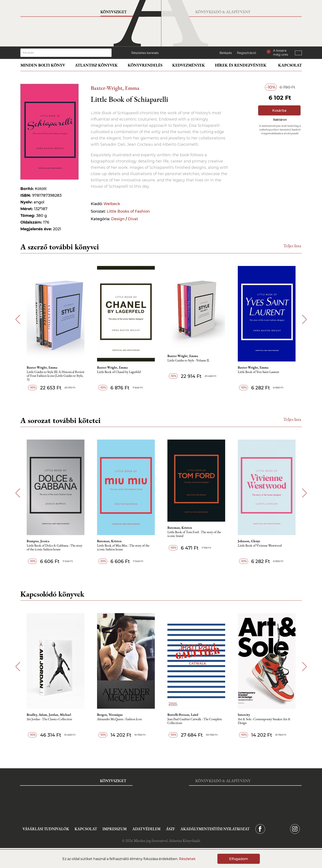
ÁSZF (170, 829)
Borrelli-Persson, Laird (183, 715)
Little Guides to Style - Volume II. (189, 361)
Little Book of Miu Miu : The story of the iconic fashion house (123, 548)
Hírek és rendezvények (241, 65)
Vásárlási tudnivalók (46, 829)
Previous (18, 319)
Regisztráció (246, 53)
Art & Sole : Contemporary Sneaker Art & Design (264, 721)
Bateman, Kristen (109, 541)
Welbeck (112, 204)
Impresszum (115, 829)
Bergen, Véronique (110, 715)
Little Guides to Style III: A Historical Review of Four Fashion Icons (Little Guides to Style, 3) (56, 376)
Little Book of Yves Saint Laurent (258, 372)
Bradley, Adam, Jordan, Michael (49, 715)
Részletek (187, 859)
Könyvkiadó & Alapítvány (223, 12)
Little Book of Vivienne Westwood (260, 546)
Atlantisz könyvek (96, 65)
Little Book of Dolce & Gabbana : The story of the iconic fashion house (55, 548)
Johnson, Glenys (249, 541)
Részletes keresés (145, 53)
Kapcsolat (290, 65)
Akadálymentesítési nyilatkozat (215, 829)
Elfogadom (239, 859)
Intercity (244, 715)
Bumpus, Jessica (38, 541)
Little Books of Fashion (128, 211)
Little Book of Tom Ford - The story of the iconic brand (194, 534)
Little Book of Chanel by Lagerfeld (119, 372)
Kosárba (279, 111)
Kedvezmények (189, 65)
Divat (133, 219)
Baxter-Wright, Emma (115, 88)
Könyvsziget (114, 12)
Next (304, 319)
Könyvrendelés (145, 65)
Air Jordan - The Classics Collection (49, 719)
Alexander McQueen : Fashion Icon (119, 719)
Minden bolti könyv (43, 65)
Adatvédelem (146, 829)
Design (118, 219)
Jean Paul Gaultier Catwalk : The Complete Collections (195, 721)
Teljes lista (292, 246)
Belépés (226, 53)
